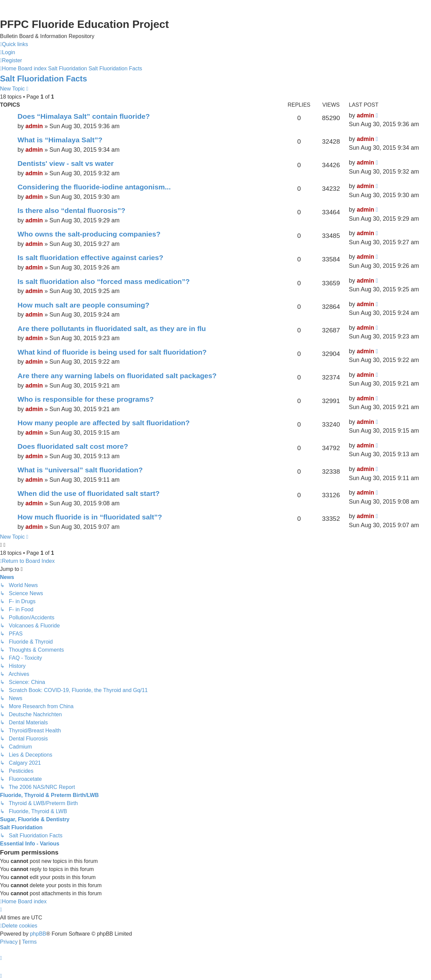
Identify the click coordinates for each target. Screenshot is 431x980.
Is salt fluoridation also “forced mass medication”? (104, 281)
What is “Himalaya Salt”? (60, 140)
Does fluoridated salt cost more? (73, 446)
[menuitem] (8, 52)
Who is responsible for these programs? (86, 399)
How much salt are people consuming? (84, 305)
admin (34, 126)
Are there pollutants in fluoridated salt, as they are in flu (112, 329)
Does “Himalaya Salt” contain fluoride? (84, 116)
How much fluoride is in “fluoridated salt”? (90, 517)
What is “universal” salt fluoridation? (80, 470)
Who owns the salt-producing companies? (89, 234)
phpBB (38, 934)
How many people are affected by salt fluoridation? (104, 423)
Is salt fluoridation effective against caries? (90, 258)
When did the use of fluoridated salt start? (89, 493)
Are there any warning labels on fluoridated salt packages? (117, 376)
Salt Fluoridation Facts (44, 79)
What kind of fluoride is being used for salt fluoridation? (112, 352)
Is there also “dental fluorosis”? (71, 210)
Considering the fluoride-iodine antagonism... (94, 187)
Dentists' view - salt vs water (65, 163)
